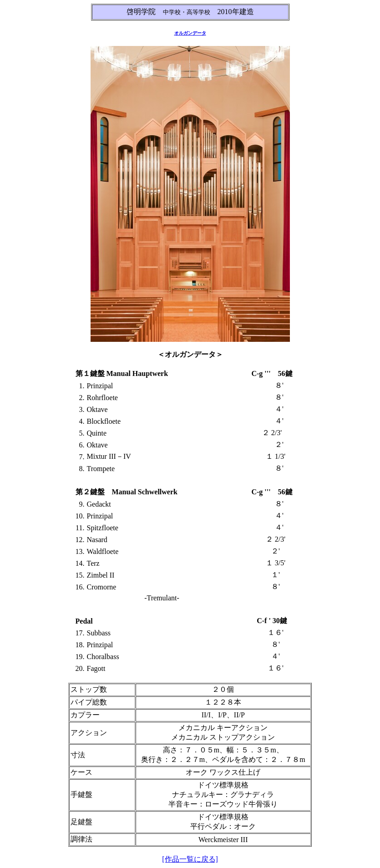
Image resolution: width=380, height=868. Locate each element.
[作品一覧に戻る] (190, 859)
